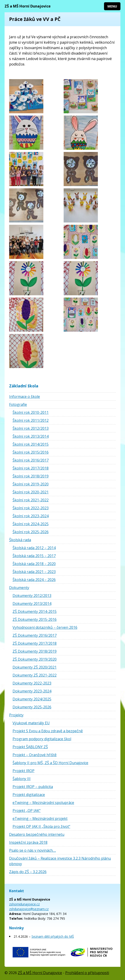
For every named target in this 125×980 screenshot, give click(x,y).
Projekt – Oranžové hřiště (35, 755)
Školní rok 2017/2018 (31, 468)
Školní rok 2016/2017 (31, 460)
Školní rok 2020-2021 (31, 492)
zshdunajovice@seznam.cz (29, 909)
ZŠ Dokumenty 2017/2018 (35, 643)
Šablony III (22, 779)
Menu (112, 6)
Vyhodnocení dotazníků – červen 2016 (45, 627)
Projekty (16, 715)
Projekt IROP (23, 771)
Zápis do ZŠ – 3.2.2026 (28, 872)
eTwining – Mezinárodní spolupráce (43, 803)
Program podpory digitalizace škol (42, 739)
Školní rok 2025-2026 (31, 532)
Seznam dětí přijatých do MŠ (53, 936)
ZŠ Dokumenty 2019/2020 (35, 659)
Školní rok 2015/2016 (31, 452)
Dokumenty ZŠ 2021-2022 (35, 675)
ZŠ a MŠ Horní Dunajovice (28, 6)
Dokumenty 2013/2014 (32, 604)
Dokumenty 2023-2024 (32, 691)
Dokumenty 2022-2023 (32, 683)
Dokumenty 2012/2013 (32, 596)
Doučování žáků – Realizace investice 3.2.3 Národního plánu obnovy (60, 861)
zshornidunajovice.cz (24, 904)
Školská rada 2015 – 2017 (34, 556)
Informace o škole (25, 397)
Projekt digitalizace (29, 795)
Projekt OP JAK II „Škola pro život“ (41, 826)
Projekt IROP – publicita (33, 787)
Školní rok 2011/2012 (31, 420)
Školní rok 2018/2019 (31, 476)
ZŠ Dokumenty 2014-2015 (35, 611)
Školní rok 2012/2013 (31, 428)
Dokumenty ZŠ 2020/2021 (35, 667)
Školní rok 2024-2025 (31, 524)
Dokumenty (19, 588)
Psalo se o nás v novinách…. (33, 850)
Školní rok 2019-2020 (31, 484)
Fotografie (18, 404)
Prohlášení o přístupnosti (87, 973)
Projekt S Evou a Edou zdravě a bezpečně (48, 731)
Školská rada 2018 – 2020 (34, 564)
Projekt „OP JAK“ (27, 811)
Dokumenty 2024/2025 (32, 699)
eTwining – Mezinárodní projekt (40, 818)
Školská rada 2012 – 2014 (34, 548)
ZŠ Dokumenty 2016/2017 (35, 635)
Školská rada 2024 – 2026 (34, 580)
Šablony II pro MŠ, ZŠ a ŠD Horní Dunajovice (50, 763)
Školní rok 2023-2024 (31, 516)
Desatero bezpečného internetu (37, 834)
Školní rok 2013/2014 (31, 436)
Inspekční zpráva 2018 (28, 842)
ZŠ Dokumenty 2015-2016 (35, 619)
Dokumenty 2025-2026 (32, 707)
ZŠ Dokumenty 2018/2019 (35, 651)
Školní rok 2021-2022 (31, 500)
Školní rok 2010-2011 (31, 412)
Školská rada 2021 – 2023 (34, 572)
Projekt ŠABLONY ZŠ (30, 747)
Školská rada (20, 540)
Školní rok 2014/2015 (31, 444)
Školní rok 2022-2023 (31, 508)
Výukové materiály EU (31, 723)
